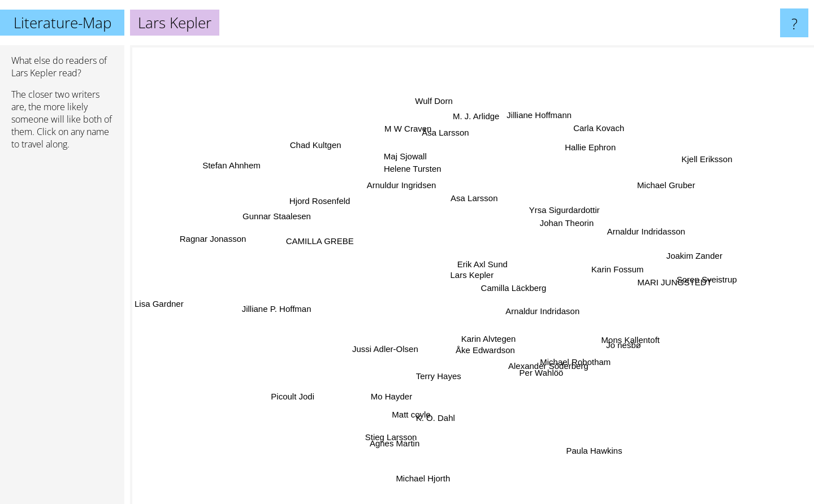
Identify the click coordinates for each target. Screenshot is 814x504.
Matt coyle (418, 399)
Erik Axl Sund (479, 249)
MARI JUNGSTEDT (653, 282)
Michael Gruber (645, 194)
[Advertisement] (62, 332)
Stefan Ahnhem (244, 171)
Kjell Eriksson (698, 166)
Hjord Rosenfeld (317, 190)
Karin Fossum (632, 269)
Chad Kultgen (331, 157)
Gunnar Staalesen (267, 217)
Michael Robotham (601, 367)
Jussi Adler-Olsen (362, 361)
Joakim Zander (673, 257)
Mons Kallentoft (625, 340)
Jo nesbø (646, 360)
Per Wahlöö (548, 369)
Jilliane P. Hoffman (298, 304)
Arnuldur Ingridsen (402, 183)
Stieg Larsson (384, 455)
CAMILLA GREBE (319, 243)
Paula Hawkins (587, 436)
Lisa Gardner (173, 300)
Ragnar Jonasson (196, 244)
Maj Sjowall (408, 158)
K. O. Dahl (445, 401)
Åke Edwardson (471, 352)
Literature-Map (62, 23)
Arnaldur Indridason (558, 322)
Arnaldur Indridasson (635, 229)
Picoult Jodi (309, 384)
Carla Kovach (584, 138)
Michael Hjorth (428, 468)
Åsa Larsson (443, 135)
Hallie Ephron (581, 157)
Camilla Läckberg (498, 277)
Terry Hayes (441, 366)
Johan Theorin (560, 216)
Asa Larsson (502, 182)
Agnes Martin (402, 426)
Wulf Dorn (438, 117)
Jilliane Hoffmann (537, 130)
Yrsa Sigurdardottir (572, 205)
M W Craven (409, 133)
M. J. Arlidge (478, 130)
